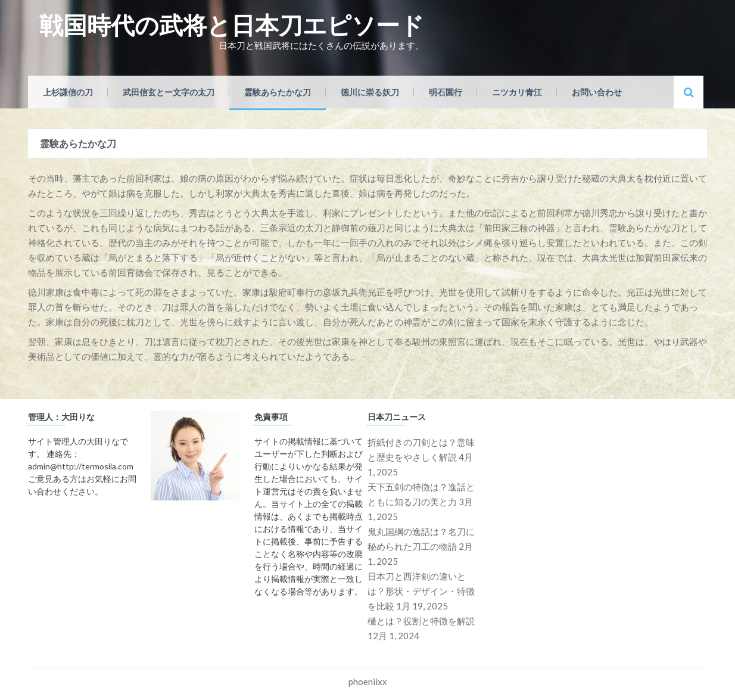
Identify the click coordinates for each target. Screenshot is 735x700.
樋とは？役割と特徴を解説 (421, 621)
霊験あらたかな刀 (278, 92)
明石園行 (446, 92)
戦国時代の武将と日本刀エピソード (232, 25)
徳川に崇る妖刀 (370, 92)
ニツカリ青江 (517, 92)
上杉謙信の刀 (68, 92)
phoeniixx (368, 682)
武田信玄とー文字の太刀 (169, 92)
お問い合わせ (597, 92)
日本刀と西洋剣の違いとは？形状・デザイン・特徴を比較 (421, 591)
